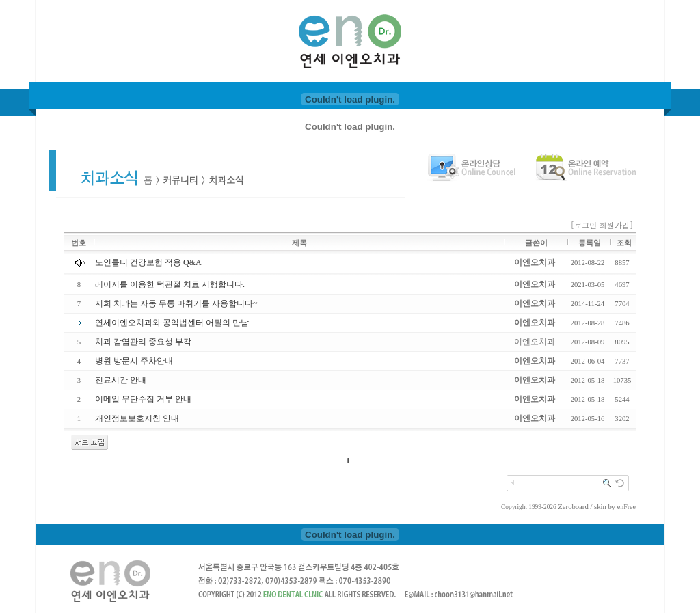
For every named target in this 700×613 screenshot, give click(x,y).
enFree (627, 507)
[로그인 (584, 225)
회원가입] (618, 225)
